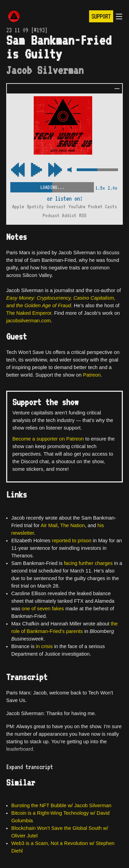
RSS (83, 215)
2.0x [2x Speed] (112, 188)
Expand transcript (30, 767)
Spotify (35, 207)
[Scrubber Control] (52, 186)
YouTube (77, 207)
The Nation (73, 525)
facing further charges (88, 563)
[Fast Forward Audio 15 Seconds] (18, 170)
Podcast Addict (60, 215)
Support (101, 16)
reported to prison (72, 541)
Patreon (92, 375)
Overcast (56, 207)
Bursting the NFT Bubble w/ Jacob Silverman (61, 805)
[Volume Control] (97, 170)
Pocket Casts (103, 207)
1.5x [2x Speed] (100, 188)
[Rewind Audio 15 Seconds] (55, 170)
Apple (18, 207)
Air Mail (49, 525)
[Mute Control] (69, 170)
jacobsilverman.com (29, 321)
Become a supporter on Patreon (48, 439)
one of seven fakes (43, 609)
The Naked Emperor (29, 313)
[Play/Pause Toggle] (36, 170)
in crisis (44, 646)
